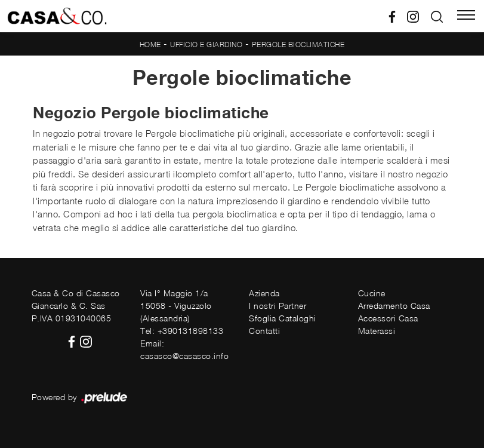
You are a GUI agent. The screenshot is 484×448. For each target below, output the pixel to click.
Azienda (264, 293)
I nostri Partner (278, 306)
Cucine (372, 293)
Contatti (264, 331)
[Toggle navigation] (466, 16)
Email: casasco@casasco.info (184, 349)
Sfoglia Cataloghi (283, 318)
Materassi (377, 331)
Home (150, 45)
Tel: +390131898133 (182, 331)
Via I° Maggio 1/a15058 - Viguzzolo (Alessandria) (176, 306)
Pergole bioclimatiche (298, 45)
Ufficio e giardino (206, 45)
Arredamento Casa (394, 306)
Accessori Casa (388, 318)
